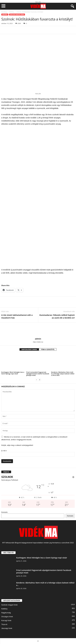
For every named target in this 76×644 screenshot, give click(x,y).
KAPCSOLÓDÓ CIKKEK (29, 349)
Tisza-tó (4, 624)
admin (38, 339)
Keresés (4, 512)
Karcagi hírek (6, 620)
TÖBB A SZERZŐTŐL (48, 349)
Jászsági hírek (7, 628)
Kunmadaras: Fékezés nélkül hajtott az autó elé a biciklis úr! (57, 316)
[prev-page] (36, 380)
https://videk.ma (38, 342)
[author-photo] (38, 330)
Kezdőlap (4, 12)
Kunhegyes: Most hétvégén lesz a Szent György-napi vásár (13, 373)
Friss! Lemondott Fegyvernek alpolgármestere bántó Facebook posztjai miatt (38, 374)
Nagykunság (6, 613)
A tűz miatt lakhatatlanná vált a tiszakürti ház (17, 316)
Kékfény (12, 12)
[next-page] (40, 380)
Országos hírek (7, 617)
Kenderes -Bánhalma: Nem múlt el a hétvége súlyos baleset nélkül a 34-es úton (63, 374)
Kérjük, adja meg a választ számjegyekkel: (17, 445)
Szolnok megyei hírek (17, 15)
